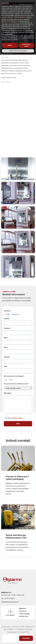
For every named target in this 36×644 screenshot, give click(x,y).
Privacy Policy (18, 418)
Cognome (7, 328)
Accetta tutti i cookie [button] (26, 635)
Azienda (16, 314)
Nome (6, 338)
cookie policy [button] (29, 620)
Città (6, 367)
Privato (8, 314)
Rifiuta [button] (10, 635)
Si (6, 380)
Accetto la (14, 418)
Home (7, 14)
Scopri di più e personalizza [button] (18, 640)
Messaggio (8, 393)
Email (6, 347)
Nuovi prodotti (6, 82)
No (11, 380)
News (12, 14)
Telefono (7, 357)
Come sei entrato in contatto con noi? (16, 384)
